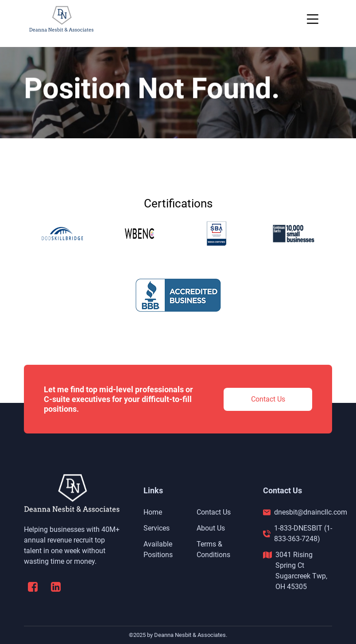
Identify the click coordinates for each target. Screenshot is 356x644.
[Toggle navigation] (313, 19)
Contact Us (268, 399)
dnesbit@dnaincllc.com (311, 512)
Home (153, 512)
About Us (211, 528)
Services (157, 528)
